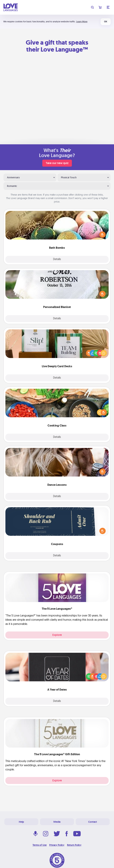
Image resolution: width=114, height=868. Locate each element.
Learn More (82, 22)
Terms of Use (40, 845)
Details (57, 259)
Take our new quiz (57, 163)
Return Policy (74, 845)
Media (57, 822)
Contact (93, 822)
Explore (57, 635)
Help (21, 822)
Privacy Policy (57, 845)
